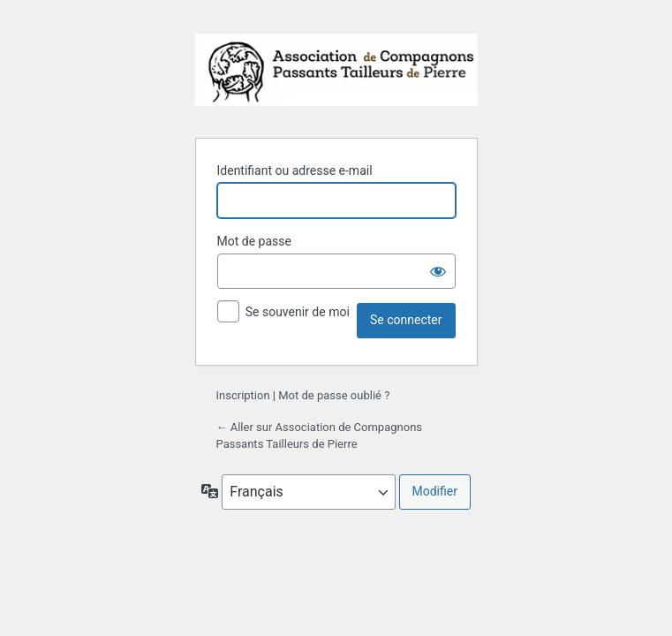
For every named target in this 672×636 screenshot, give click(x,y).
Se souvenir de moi (298, 312)
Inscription (243, 395)
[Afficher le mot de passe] (438, 271)
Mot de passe (254, 241)
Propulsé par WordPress (336, 75)
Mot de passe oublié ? (334, 395)
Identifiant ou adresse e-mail (295, 170)
